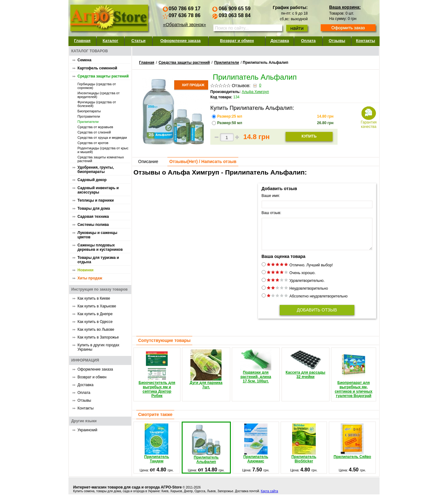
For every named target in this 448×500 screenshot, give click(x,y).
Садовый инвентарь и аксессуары (98, 190)
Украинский (87, 430)
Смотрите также (155, 420)
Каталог (110, 41)
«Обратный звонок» (184, 24)
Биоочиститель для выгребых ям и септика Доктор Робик (157, 379)
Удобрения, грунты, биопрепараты (96, 170)
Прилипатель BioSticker (304, 449)
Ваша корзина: (345, 7)
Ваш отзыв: (271, 213)
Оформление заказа (180, 41)
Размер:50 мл (230, 123)
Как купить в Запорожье (98, 337)
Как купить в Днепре (95, 314)
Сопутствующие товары (164, 346)
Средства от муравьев (95, 127)
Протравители (89, 116)
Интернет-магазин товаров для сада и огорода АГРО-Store (127, 493)
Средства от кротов (93, 143)
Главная (82, 41)
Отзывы (337, 41)
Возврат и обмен (237, 41)
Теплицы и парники (96, 200)
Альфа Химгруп (255, 92)
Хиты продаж (90, 278)
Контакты (365, 41)
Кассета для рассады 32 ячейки (306, 370)
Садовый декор (92, 180)
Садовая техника (93, 217)
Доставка (280, 41)
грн (325, 116)
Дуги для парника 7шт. (206, 375)
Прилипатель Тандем (157, 449)
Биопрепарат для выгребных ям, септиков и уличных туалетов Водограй (354, 379)
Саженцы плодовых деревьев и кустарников (100, 247)
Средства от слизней (94, 132)
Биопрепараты (89, 111)
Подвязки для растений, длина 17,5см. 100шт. (256, 372)
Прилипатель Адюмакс (256, 449)
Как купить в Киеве (94, 298)
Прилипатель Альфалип (206, 450)
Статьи (138, 41)
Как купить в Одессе (95, 322)
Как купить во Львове (96, 329)
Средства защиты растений (103, 76)
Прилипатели (88, 122)
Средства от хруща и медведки (102, 138)
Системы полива (93, 225)
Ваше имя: (271, 196)
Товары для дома (94, 208)
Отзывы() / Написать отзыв (203, 161)
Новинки (85, 270)
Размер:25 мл (230, 116)
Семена (84, 60)
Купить (309, 136)
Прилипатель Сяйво (352, 447)
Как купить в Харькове (97, 306)
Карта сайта (269, 497)
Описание (148, 161)
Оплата (308, 41)
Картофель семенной (97, 68)
